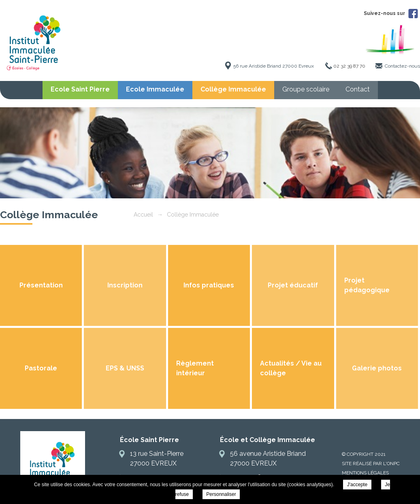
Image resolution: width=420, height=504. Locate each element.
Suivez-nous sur (391, 13)
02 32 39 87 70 (349, 66)
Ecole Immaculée (155, 89)
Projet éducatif (293, 285)
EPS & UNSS (125, 368)
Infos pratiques (209, 285)
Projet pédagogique (367, 285)
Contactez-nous (402, 66)
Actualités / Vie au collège (291, 368)
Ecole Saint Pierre (80, 89)
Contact (358, 89)
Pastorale (41, 368)
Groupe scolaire (306, 89)
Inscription (125, 285)
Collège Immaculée (233, 89)
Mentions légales (365, 473)
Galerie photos (377, 368)
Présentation (41, 285)
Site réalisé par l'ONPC (371, 464)
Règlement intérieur (195, 368)
